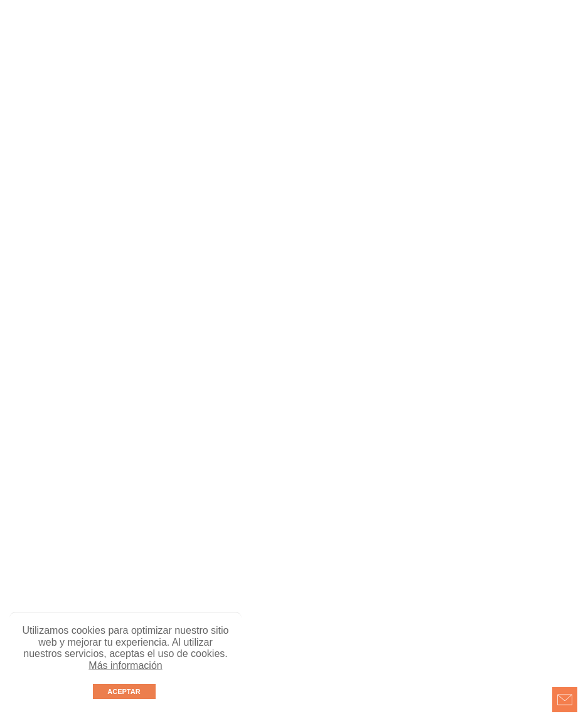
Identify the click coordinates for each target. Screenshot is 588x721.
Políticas (541, 32)
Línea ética (429, 32)
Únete (330, 32)
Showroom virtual (206, 32)
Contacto (375, 32)
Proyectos (137, 32)
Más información (125, 665)
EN (304, 55)
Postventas (487, 32)
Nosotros (86, 32)
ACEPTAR (124, 692)
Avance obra (280, 32)
